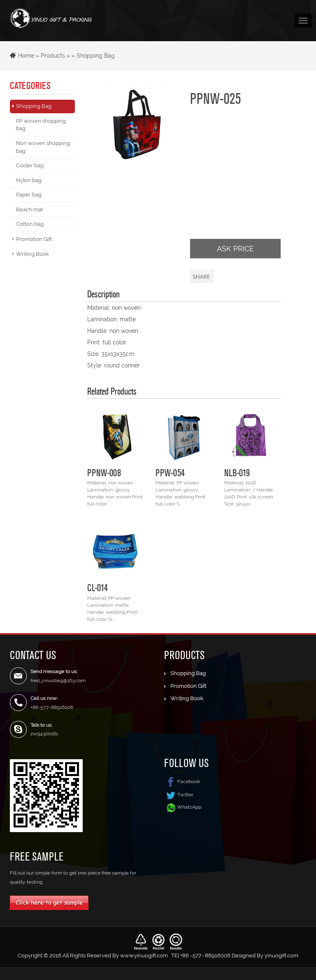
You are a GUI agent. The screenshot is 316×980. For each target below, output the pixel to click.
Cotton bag (30, 224)
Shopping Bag (96, 56)
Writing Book (33, 254)
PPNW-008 (104, 472)
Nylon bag (29, 180)
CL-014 (98, 587)
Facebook (182, 781)
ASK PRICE (235, 249)
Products (53, 56)
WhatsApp (189, 807)
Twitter (179, 795)
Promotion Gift (34, 239)
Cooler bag (30, 165)
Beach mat (29, 209)
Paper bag (29, 195)
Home (26, 56)
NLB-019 (237, 472)
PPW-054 (170, 472)
